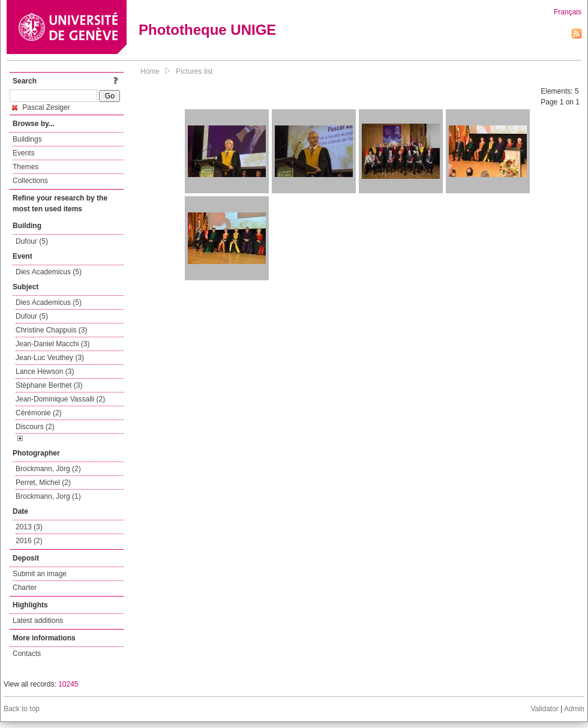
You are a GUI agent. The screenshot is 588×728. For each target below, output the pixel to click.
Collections (30, 181)
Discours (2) (35, 427)
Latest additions (38, 621)
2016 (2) (29, 541)
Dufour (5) (32, 241)
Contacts (27, 654)
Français (568, 12)
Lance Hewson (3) (45, 372)
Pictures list (194, 71)
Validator (544, 709)
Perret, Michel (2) (43, 483)
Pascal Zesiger (41, 107)
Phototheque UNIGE (207, 30)
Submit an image (40, 574)
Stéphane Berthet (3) (49, 385)
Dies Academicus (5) (49, 272)
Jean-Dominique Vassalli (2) (60, 399)
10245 (68, 684)
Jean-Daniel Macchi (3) (52, 344)
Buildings (27, 139)
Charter (25, 588)
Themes (25, 167)
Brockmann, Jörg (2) (48, 469)
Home (150, 71)
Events (24, 153)
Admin (574, 709)
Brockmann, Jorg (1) (48, 496)
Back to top (22, 709)
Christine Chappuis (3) (51, 330)
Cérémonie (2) (39, 413)
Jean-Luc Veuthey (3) (50, 358)
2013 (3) (29, 527)
